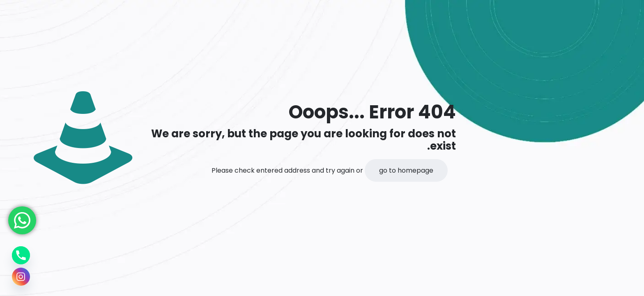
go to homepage (406, 170)
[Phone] (21, 255)
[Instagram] (21, 277)
